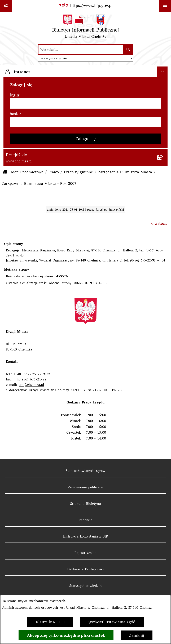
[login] (85, 103)
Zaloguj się (86, 139)
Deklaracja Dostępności (85, 569)
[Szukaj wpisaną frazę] (128, 50)
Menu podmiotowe (27, 172)
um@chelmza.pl (31, 385)
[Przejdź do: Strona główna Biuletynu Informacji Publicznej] (5, 172)
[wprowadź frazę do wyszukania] (81, 50)
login (14, 95)
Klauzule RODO (50, 622)
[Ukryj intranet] (162, 72)
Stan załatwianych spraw (85, 471)
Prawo (54, 172)
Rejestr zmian (85, 553)
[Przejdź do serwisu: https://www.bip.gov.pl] (85, 6)
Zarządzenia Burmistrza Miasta (125, 172)
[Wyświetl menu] (165, 6)
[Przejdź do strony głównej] (86, 28)
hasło (15, 114)
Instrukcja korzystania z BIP (86, 536)
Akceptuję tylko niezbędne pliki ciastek (66, 635)
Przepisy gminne (78, 172)
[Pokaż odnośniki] (6, 6)
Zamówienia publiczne (86, 487)
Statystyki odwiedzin (86, 586)
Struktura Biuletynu (85, 504)
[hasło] (85, 122)
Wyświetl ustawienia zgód (112, 622)
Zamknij (137, 635)
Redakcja (85, 520)
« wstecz (159, 223)
